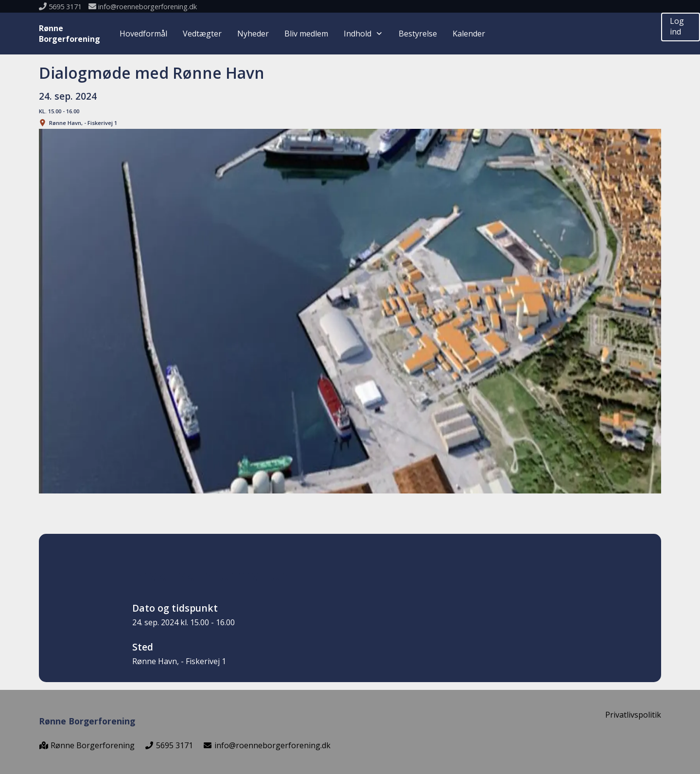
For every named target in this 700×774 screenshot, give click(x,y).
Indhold (363, 34)
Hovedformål (143, 34)
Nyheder (253, 34)
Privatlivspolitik (633, 715)
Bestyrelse (418, 34)
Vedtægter (202, 34)
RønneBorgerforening (70, 34)
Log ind (677, 26)
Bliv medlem (306, 34)
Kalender (469, 34)
